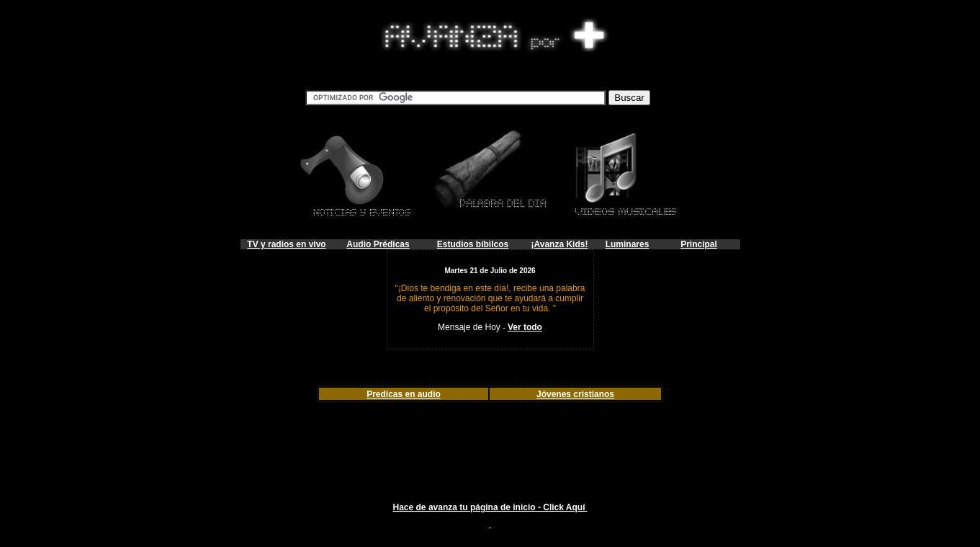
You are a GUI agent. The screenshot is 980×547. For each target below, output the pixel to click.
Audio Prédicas (378, 244)
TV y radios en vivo (286, 244)
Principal (699, 244)
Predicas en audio (404, 394)
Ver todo (525, 327)
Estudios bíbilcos (473, 244)
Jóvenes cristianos (575, 394)
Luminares (628, 244)
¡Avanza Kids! (560, 244)
